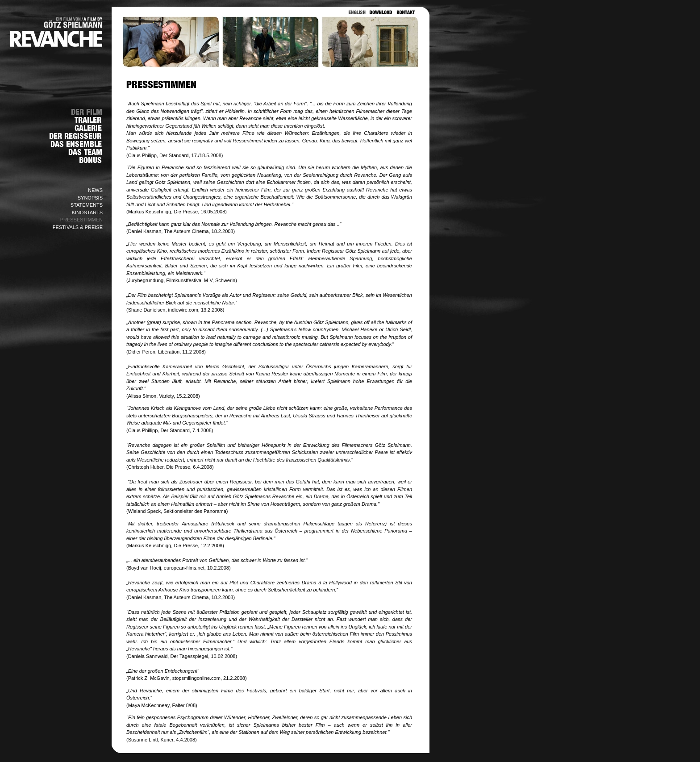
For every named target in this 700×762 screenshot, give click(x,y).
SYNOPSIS (90, 198)
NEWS (95, 190)
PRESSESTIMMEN (81, 220)
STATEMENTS (87, 205)
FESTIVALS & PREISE (78, 227)
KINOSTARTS (87, 212)
